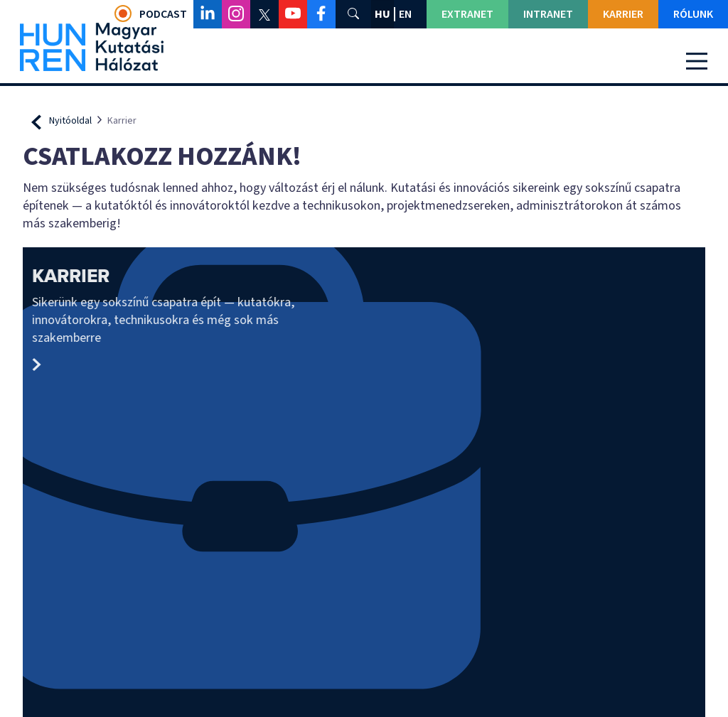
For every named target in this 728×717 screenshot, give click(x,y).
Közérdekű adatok (617, 531)
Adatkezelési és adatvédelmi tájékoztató (621, 593)
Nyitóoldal (70, 121)
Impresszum (246, 587)
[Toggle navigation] (697, 61)
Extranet (467, 14)
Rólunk (693, 14)
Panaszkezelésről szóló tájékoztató (609, 561)
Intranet (548, 14)
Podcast (151, 14)
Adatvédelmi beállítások (364, 692)
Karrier (623, 14)
